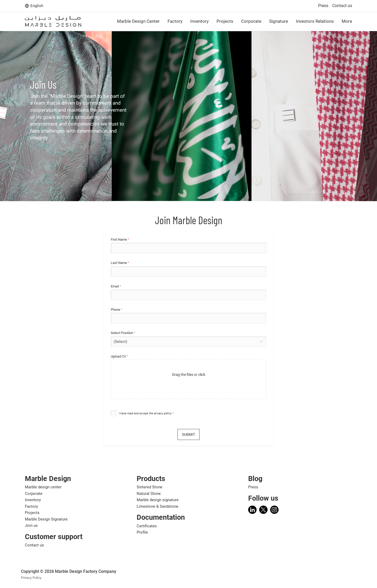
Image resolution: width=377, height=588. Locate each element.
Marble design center (43, 487)
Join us (31, 525)
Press (323, 6)
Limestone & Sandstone (157, 506)
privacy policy (163, 413)
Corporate (34, 494)
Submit (188, 434)
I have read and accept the (145, 413)
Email (116, 286)
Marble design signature (158, 500)
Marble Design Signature (46, 519)
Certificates (147, 526)
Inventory (33, 500)
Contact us (342, 6)
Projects (32, 513)
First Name (120, 240)
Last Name (120, 263)
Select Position (123, 333)
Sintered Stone (149, 487)
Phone (117, 310)
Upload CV (120, 357)
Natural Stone (149, 494)
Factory (31, 506)
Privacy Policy (31, 578)
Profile (142, 532)
